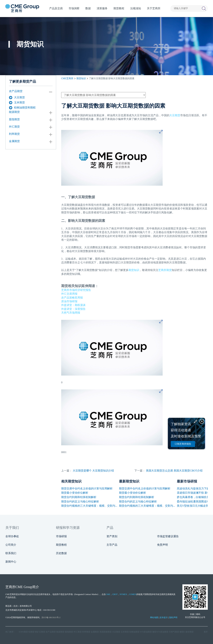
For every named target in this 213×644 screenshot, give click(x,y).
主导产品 (112, 545)
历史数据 (61, 553)
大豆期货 (17, 97)
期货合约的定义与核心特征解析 (80, 501)
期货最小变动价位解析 (75, 493)
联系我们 (11, 553)
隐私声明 (173, 617)
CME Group (24, 587)
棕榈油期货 (134, 632)
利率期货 (14, 134)
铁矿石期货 (40, 632)
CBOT (115, 594)
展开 (206, 632)
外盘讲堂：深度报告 (73, 309)
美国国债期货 (105, 632)
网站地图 (154, 617)
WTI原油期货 (146, 632)
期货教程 (61, 545)
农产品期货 (16, 91)
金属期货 (14, 141)
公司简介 (11, 545)
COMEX (133, 594)
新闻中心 (11, 562)
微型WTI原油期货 (160, 632)
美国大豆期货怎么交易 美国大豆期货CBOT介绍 (174, 471)
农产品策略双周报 (72, 298)
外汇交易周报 (69, 294)
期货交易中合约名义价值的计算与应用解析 (87, 488)
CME (108, 594)
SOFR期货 (23, 632)
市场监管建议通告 (168, 536)
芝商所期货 (165, 270)
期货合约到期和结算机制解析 (79, 497)
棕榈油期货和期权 (22, 108)
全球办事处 (12, 536)
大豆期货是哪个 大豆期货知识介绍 (93, 471)
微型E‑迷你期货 (187, 632)
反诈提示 (164, 617)
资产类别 (112, 536)
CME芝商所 (67, 78)
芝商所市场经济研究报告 (76, 290)
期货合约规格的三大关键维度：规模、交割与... (89, 506)
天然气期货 (174, 632)
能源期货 (14, 112)
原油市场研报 (69, 301)
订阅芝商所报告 (183, 444)
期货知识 (81, 78)
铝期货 (31, 632)
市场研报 (61, 536)
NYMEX (123, 594)
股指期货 (14, 119)
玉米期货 (17, 103)
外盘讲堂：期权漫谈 (73, 305)
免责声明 (162, 545)
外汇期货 (14, 127)
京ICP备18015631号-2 (51, 617)
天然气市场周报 (71, 313)
